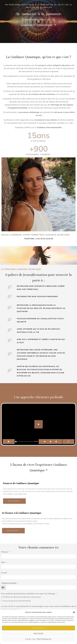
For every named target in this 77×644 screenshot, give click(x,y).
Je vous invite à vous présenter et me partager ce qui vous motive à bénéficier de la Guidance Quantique (38, 608)
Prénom (4, 552)
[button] (74, 612)
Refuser (39, 634)
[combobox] (3, 587)
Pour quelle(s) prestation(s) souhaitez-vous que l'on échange (28, 594)
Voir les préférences (38, 639)
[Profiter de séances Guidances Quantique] (2, 597)
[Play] (9, 442)
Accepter (38, 628)
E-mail (4, 573)
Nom (3, 562)
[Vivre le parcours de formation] (2, 601)
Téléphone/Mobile (9, 583)
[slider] (24, 442)
